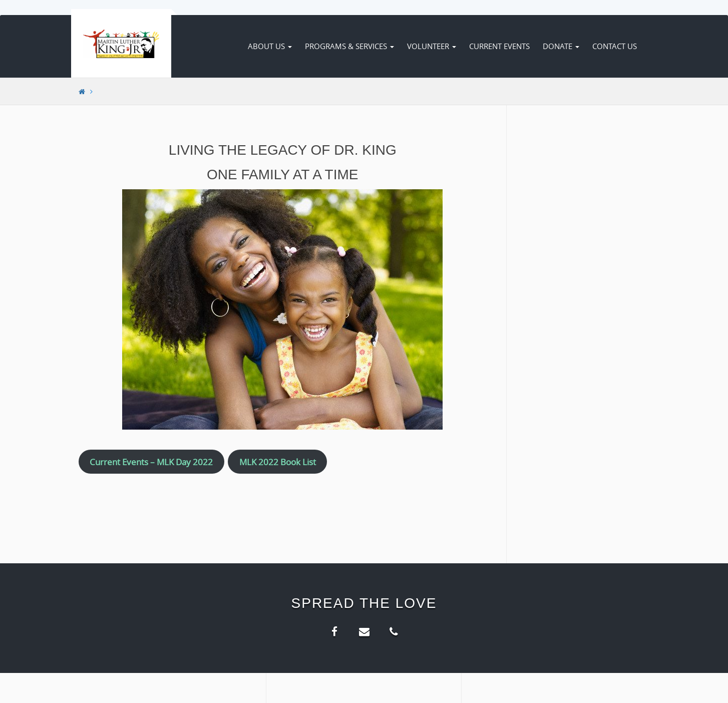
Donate (561, 46)
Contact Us (615, 46)
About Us (270, 46)
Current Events (499, 46)
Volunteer (432, 46)
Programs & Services (349, 46)
